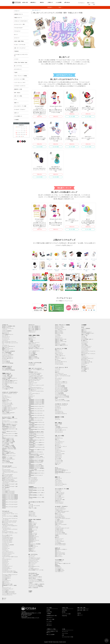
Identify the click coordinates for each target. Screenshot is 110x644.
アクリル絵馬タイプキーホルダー (8, 491)
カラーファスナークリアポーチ (61, 405)
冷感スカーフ (58, 343)
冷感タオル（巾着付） (59, 340)
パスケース (57, 351)
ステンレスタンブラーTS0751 (34, 374)
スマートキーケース (59, 483)
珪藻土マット (84, 330)
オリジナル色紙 (58, 496)
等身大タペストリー (32, 331)
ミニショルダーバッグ (59, 373)
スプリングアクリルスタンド (8, 552)
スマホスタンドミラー (6, 414)
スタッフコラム (65, 633)
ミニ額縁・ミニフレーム (60, 492)
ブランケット (58, 337)
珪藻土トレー (84, 331)
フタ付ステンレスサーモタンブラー (35, 377)
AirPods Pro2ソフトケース (34, 537)
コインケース (58, 419)
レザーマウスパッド (59, 443)
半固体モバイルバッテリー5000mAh (9, 425)
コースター (16, 59)
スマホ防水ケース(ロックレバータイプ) (10, 408)
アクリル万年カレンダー (7, 576)
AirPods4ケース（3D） (33, 534)
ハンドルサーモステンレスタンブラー (36, 376)
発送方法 (42, 2)
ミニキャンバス (58, 491)
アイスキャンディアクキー (7, 541)
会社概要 (48, 610)
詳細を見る (39, 117)
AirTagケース (31, 550)
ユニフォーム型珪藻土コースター (88, 333)
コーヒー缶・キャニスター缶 (34, 506)
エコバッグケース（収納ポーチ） (61, 382)
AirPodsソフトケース (33, 523)
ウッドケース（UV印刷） (7, 354)
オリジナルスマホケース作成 (67, 637)
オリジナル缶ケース (85, 363)
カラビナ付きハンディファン (34, 343)
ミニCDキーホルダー (59, 510)
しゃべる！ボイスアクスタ (7, 513)
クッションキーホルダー (60, 508)
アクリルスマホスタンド (7, 569)
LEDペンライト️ (58, 552)
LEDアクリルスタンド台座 (7, 584)
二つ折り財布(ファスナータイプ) (61, 428)
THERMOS (16, 51)
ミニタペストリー (32, 332)
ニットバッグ (58, 370)
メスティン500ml (85, 345)
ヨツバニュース (65, 631)
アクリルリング (5, 560)
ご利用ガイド (50, 2)
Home (33, 10)
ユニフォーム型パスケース (60, 356)
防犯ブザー (57, 538)
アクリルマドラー (6, 562)
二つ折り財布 (58, 426)
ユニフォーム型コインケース (60, 430)
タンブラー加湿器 (32, 353)
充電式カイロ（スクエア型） (34, 358)
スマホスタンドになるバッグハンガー (62, 528)
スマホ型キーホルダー (59, 529)
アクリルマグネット (6, 546)
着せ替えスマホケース (6, 327)
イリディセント (5, 340)
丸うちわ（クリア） (32, 338)
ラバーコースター (32, 514)
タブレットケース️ (32, 548)
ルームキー (4, 489)
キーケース (57, 418)
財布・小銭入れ (17, 93)
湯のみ (30, 398)
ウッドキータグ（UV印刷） (60, 533)
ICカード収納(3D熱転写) (7, 352)
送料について (80, 615)
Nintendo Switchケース (59, 469)
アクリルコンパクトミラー (34, 562)
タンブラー (31, 395)
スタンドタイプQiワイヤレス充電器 (9, 448)
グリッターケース (6, 332)
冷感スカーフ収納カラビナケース (61, 345)
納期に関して (33, 2)
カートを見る (49, 621)
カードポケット (5, 396)
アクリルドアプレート (6, 581)
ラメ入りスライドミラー (33, 560)
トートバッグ (58, 369)
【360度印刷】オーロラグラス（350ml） (36, 466)
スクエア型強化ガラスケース (8, 334)
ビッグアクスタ (5, 523)
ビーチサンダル (32, 365)
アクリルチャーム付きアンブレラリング (10, 575)
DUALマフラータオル (59, 333)
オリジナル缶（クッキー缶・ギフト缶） (21, 55)
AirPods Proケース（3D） (33, 528)
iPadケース (31, 543)
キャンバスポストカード (60, 497)
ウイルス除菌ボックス (59, 569)
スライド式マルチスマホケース (8, 382)
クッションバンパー (6, 339)
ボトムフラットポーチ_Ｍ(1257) (61, 389)
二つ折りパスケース (59, 355)
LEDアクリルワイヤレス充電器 (8, 445)
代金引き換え (65, 610)
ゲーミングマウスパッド (60, 442)
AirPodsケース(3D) (32, 524)
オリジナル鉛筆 (58, 448)
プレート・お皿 (84, 336)
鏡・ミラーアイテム (18, 66)
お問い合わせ (67, 2)
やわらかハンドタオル (59, 326)
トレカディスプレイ (6, 556)
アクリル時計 (5, 579)
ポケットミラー (32, 557)
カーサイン (83, 364)
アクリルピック (5, 565)
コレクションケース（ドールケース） (89, 351)
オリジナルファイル (59, 438)
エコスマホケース (6, 345)
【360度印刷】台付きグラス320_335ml (36, 460)
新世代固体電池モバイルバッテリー (9, 427)
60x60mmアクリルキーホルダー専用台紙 (10, 497)
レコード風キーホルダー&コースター (62, 511)
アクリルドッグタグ (6, 490)
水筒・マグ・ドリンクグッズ (20, 48)
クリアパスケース (58, 352)
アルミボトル (31, 382)
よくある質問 (59, 2)
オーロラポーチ (58, 408)
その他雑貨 (16, 120)
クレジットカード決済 (66, 614)
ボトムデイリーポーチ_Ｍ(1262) (61, 391)
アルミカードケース (59, 363)
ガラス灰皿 (83, 370)
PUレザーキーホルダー (59, 522)
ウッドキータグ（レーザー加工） (61, 534)
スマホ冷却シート (32, 340)
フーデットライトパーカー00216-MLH (36, 587)
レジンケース (5, 360)
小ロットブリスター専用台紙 (8, 363)
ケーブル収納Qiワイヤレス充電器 (8, 446)
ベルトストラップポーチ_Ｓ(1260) (61, 390)
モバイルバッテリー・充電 (19, 24)
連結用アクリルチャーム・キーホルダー (10, 478)
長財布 (56, 425)
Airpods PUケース (32, 542)
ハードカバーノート (59, 462)
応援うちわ (31, 339)
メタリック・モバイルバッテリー (8, 459)
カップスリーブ (32, 483)
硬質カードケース (58, 350)
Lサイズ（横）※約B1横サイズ (34, 327)
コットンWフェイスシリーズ (60, 330)
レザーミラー (31, 565)
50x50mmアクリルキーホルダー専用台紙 (10, 496)
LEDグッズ (16, 113)
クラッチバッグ (58, 379)
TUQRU (16, 73)
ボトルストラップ (32, 482)
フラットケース (58, 409)
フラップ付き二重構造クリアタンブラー (36, 378)
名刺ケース (57, 357)
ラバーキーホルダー (59, 515)
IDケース (57, 359)
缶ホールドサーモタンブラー (34, 380)
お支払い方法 (25, 2)
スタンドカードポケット (7, 397)
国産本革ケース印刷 (18, 89)
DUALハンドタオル (59, 331)
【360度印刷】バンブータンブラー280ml (36, 400)
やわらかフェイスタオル (60, 327)
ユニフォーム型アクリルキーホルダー (9, 594)
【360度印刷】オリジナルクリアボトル (36, 467)
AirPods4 (30, 532)
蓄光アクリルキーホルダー (7, 476)
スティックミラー (32, 564)
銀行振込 (64, 612)
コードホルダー (58, 542)
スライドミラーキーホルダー (34, 559)
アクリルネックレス (6, 536)
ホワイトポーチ (58, 384)
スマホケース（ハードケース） (8, 328)
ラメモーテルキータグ (59, 532)
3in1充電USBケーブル (6, 451)
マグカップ (31, 384)
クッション (83, 326)
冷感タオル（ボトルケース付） (61, 339)
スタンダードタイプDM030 (34, 575)
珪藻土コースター (32, 515)
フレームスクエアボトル (33, 480)
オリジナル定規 (58, 458)
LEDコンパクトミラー (33, 563)
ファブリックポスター (59, 503)
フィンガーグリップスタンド (8, 404)
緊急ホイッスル (58, 514)
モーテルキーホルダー (59, 530)
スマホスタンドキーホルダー (8, 539)
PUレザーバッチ (84, 352)
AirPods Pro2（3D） (32, 538)
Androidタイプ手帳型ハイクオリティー (10, 378)
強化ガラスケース (6, 333)
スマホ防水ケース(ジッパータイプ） (9, 409)
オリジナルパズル (58, 498)
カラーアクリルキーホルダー (8, 475)
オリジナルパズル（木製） (60, 500)
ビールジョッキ (32, 396)
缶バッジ (16, 35)
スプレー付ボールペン (59, 572)
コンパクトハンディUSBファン (35, 345)
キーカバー (57, 526)
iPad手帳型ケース (32, 545)
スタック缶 (31, 507)
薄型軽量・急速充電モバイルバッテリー (10, 424)
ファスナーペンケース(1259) (60, 395)
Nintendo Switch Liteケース (60, 471)
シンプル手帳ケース (6, 389)
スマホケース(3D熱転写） (7, 331)
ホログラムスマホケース (7, 356)
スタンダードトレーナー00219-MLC (35, 585)
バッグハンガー (58, 527)
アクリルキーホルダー (19, 28)
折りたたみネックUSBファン (34, 347)
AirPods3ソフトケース (33, 530)
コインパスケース (58, 429)
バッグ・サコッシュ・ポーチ (20, 82)
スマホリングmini (5, 400)
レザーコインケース (59, 431)
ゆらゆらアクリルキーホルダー (8, 479)
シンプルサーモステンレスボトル (35, 373)
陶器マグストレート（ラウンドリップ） (36, 389)
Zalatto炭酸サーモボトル (33, 372)
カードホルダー (58, 361)
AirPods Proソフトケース (33, 527)
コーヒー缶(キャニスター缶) (87, 362)
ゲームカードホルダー (59, 364)
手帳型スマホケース (18, 18)
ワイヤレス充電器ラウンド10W (8, 441)
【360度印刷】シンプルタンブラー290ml (36, 403)
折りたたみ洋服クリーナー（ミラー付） (36, 570)
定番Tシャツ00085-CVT (33, 576)
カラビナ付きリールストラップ (87, 358)
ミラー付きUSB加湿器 (33, 355)
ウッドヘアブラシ (85, 349)
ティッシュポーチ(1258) (60, 400)
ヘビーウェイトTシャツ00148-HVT (35, 579)
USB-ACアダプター (6, 460)
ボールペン (57, 449)
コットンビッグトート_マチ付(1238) (62, 396)
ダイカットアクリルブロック (8, 532)
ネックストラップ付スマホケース (8, 346)
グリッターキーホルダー (60, 516)
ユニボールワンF (58, 455)
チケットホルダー (58, 481)
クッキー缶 (31, 504)
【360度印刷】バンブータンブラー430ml (36, 401)
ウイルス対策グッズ (18, 116)
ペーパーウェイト (6, 551)
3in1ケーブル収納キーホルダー (8, 452)
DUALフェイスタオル (59, 332)
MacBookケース (32, 549)
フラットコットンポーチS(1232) (61, 388)
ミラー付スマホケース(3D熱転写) (8, 351)
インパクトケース (6, 338)
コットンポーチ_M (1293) (60, 387)
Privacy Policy (49, 612)
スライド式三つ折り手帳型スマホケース (10, 381)
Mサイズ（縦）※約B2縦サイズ (35, 328)
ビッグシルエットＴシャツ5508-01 (35, 581)
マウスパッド (58, 441)
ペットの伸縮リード (85, 369)
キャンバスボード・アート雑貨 (20, 106)
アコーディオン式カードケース (61, 362)
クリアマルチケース (59, 411)
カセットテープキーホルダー (60, 509)
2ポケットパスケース (59, 353)
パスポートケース (58, 478)
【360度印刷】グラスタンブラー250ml (36, 461)
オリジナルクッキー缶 (86, 361)
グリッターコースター (33, 516)
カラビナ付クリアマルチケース (61, 414)
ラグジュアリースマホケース (8, 357)
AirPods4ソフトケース (33, 533)
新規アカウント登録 (50, 619)
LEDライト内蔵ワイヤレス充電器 (8, 442)
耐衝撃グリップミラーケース (8, 349)
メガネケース (58, 480)
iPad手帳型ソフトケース (33, 546)
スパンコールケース (6, 361)
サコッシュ (57, 371)
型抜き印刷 (83, 367)
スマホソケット (5, 402)
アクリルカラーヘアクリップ (8, 589)
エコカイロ (31, 359)
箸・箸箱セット (84, 340)
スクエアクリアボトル (33, 477)
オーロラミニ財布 (58, 424)
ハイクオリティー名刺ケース (60, 358)
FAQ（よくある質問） (51, 635)
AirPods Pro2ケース (32, 536)
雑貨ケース (16, 103)
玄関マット (57, 439)
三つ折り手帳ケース (6, 379)
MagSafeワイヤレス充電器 (7, 458)
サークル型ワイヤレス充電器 (8, 443)
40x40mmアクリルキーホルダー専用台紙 (10, 495)
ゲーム (16, 99)
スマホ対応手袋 (32, 356)
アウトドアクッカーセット (86, 346)
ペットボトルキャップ (33, 481)
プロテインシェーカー (33, 383)
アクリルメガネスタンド (7, 559)
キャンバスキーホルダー (60, 494)
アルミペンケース (58, 457)
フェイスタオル (58, 336)
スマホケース (17, 11)
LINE (63, 635)
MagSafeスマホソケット (7, 401)
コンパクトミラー (32, 556)
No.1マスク (57, 562)
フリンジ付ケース (6, 385)
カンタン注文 (72, 117)
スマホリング (5, 398)
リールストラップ (58, 540)
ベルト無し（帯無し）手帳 (7, 376)
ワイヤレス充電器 (6, 444)
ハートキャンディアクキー (7, 542)
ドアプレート (58, 437)
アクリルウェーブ (6, 544)
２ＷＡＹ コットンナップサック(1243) (62, 401)
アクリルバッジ (5, 547)
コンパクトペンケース (59, 539)
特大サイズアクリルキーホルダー (8, 480)
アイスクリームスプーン (86, 348)
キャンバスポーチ (58, 378)
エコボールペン (58, 452)
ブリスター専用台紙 (6, 362)
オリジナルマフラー (59, 338)
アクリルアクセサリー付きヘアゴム (9, 571)
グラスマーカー (5, 563)
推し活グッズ (38, 10)
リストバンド (84, 356)
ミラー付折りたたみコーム (34, 569)
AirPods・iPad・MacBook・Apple (21, 62)
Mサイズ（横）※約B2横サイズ (35, 330)
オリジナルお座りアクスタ (7, 535)
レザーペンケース (58, 482)
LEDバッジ (57, 551)
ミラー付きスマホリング (7, 407)
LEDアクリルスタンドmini (60, 554)
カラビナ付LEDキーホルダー (60, 544)
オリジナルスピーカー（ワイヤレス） (89, 354)
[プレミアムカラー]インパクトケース (9, 342)
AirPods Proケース (32, 525)
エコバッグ (57, 381)
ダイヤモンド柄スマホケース (8, 358)
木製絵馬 (57, 535)
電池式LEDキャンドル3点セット (61, 549)
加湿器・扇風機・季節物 (19, 41)
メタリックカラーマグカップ (34, 394)
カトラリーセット (85, 343)
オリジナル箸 (84, 338)
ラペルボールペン (58, 450)
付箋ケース (57, 464)
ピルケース (57, 536)
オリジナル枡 (84, 372)
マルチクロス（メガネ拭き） (60, 344)
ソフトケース (5, 330)
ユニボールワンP (58, 456)
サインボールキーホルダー (60, 513)
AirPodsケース (31, 522)
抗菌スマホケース (6, 348)
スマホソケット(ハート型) (7, 403)
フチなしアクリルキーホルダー (8, 471)
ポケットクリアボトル (33, 479)
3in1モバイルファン (32, 344)
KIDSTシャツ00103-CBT (33, 588)
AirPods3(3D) (31, 531)
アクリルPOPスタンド (6, 578)
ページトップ (106, 640)
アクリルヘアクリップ (6, 588)
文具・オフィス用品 (18, 96)
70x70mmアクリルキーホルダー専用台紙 (10, 498)
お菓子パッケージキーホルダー (61, 524)
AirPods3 (30, 529)
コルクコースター (32, 513)
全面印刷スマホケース (19, 14)
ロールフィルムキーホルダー (60, 545)
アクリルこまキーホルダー (7, 540)
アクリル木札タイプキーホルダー (8, 492)
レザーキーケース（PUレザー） (61, 484)
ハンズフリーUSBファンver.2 (34, 346)
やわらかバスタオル (59, 328)
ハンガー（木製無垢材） (86, 328)
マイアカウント (81, 3)
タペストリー (17, 38)
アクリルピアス (5, 570)
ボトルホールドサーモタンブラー (35, 379)
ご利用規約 (49, 614)
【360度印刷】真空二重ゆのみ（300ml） (36, 432)
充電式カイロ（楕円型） (33, 357)
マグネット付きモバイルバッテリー (9, 428)
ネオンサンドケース (6, 337)
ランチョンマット (85, 342)
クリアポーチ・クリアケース (20, 86)
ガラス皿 (83, 337)
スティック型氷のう (32, 352)
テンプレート (49, 623)
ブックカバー (58, 444)
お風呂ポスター (58, 501)
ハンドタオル (58, 334)
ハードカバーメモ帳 (59, 461)
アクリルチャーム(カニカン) (8, 477)
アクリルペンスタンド (6, 577)
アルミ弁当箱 (84, 344)
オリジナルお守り (6, 590)
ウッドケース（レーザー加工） (8, 355)
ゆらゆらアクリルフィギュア (8, 524)
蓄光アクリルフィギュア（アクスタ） (9, 522)
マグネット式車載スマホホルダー (8, 413)
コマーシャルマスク (59, 561)
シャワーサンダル (32, 364)
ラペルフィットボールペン (60, 451)
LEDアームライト (6, 582)
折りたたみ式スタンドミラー (34, 566)
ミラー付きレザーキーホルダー (35, 558)
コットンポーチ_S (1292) (60, 385)
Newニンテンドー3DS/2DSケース (61, 470)
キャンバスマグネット (59, 495)
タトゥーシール (84, 366)
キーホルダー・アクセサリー (20, 109)
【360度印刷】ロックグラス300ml (35, 465)
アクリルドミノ (5, 550)
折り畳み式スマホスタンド (7, 410)
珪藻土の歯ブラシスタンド (86, 332)
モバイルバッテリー (6, 421)
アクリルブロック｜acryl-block (8, 545)
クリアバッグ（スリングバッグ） (61, 383)
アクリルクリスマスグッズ (7, 595)
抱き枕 (83, 327)
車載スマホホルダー (6, 411)
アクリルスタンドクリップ (7, 566)
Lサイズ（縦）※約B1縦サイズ (34, 326)
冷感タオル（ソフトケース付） (61, 342)
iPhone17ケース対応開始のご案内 (9, 326)
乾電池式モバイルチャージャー (8, 438)
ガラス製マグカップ (32, 390)
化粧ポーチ (57, 372)
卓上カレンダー (58, 463)
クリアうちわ (31, 337)
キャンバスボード (58, 490)
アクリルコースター (6, 567)
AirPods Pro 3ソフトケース (34, 540)
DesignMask (57, 566)
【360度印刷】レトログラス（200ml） (36, 457)
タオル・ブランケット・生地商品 (21, 76)
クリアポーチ (58, 406)
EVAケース (57, 410)
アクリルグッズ (17, 31)
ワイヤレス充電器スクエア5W (8, 439)
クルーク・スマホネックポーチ (61, 375)
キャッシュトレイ (58, 460)
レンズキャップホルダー (60, 541)
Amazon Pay (64, 616)
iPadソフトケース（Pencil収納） (35, 544)
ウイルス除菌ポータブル (60, 570)
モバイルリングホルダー (7, 406)
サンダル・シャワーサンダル (20, 45)
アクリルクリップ (6, 564)
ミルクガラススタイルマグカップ (35, 388)
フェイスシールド (58, 568)
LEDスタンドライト (6, 583)
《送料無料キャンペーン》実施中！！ (55, 7)
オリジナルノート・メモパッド (61, 446)
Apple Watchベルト (32, 551)
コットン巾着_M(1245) (59, 394)
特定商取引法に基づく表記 (52, 616)
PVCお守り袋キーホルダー (60, 517)
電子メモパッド (58, 445)
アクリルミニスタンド (6, 528)
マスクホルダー (58, 567)
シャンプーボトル (85, 350)
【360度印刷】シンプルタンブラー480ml (36, 402)
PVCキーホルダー (58, 523)
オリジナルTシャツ (18, 69)
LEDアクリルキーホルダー (60, 553)
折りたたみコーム (85, 360)
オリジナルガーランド (59, 502)
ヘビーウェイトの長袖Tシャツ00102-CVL (36, 584)
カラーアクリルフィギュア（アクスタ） (10, 521)
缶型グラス (31, 397)
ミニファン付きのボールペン (34, 351)
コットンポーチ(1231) (59, 393)
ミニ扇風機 (31, 341)
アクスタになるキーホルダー (8, 538)
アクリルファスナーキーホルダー (8, 494)
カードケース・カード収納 (19, 79)
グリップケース (5, 336)
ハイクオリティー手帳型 (7, 377)
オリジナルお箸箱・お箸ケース (87, 339)
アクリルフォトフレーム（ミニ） (8, 553)
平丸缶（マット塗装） (33, 508)
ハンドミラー (31, 568)
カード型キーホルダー (59, 521)
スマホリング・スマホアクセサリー (21, 21)
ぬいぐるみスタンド (85, 368)
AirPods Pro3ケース (32, 539)
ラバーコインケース (59, 432)
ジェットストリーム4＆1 (60, 454)
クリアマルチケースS (59, 412)
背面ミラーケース (6, 350)
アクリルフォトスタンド (7, 554)
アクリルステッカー (6, 548)
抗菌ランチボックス (85, 334)
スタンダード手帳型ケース (7, 375)
